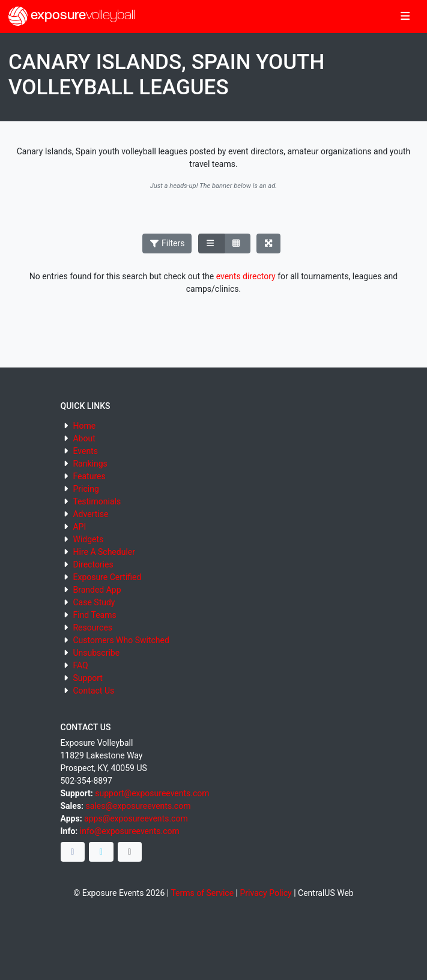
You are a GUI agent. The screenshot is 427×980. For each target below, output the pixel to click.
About (84, 438)
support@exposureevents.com (152, 793)
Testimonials (97, 501)
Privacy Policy (265, 893)
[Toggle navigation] (405, 17)
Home (84, 426)
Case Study (94, 602)
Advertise (90, 514)
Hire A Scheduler (104, 552)
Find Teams (94, 615)
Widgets (88, 539)
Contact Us (93, 691)
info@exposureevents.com (130, 831)
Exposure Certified (107, 577)
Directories (93, 564)
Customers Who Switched (121, 640)
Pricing (86, 489)
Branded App (97, 590)
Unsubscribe (96, 653)
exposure (72, 16)
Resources (92, 628)
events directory (246, 276)
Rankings (90, 464)
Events (85, 451)
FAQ (80, 665)
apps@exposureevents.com (136, 818)
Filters (167, 243)
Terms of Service (202, 893)
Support (87, 678)
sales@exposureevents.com (138, 806)
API (79, 527)
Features (89, 476)
